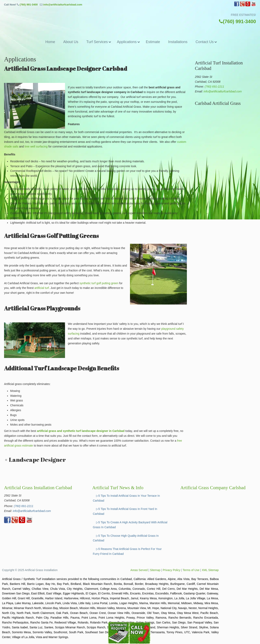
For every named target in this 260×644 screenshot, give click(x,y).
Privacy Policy (172, 570)
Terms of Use (191, 570)
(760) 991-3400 (29, 5)
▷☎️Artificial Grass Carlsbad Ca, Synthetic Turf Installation (130, 18)
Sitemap (155, 570)
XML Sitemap (210, 570)
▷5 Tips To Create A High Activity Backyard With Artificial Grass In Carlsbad (130, 525)
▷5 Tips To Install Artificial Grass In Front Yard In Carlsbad (125, 511)
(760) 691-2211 (214, 87)
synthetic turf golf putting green (99, 283)
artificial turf (42, 288)
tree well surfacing (36, 146)
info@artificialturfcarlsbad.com (63, 5)
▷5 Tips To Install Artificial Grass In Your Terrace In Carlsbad (126, 498)
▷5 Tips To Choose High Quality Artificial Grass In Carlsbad (126, 538)
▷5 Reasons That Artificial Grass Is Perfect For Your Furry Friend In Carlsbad (127, 551)
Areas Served (139, 570)
